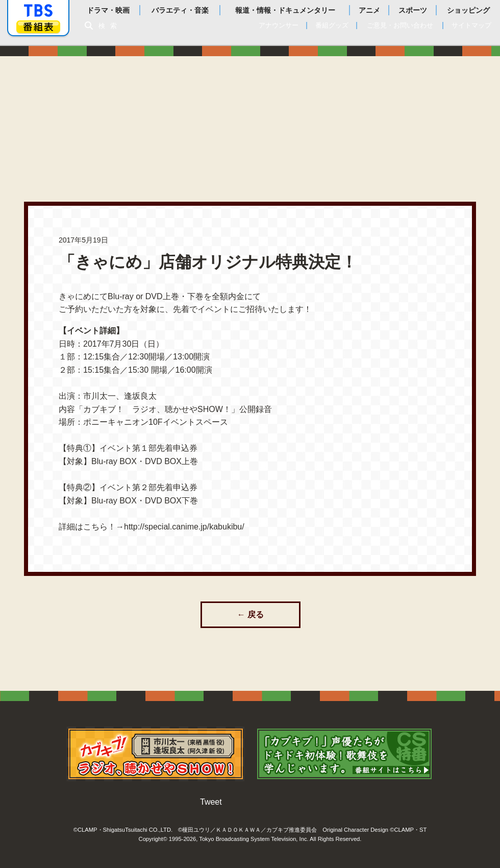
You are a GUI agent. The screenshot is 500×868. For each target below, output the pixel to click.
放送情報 (250, 119)
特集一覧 (479, 119)
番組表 (38, 27)
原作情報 (446, 119)
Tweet (211, 800)
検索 (110, 26)
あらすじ (315, 119)
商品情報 (413, 119)
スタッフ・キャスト (283, 119)
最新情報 (217, 119)
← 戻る (251, 614)
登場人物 (348, 119)
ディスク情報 (381, 119)
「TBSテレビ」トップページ (38, 11)
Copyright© (153, 837)
